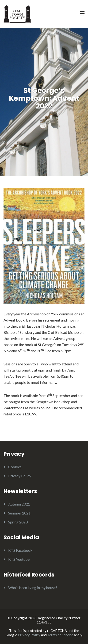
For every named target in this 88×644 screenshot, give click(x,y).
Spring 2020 (18, 522)
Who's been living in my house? (33, 588)
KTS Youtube (19, 559)
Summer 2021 (19, 513)
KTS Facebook (20, 550)
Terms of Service (60, 635)
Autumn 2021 (19, 504)
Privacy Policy (20, 476)
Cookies (15, 467)
